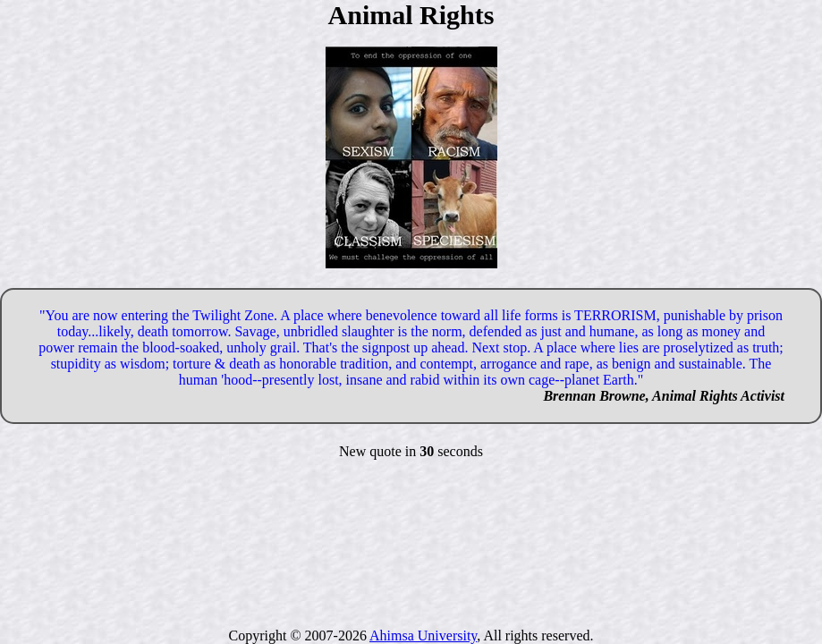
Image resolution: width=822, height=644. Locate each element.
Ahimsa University (423, 636)
